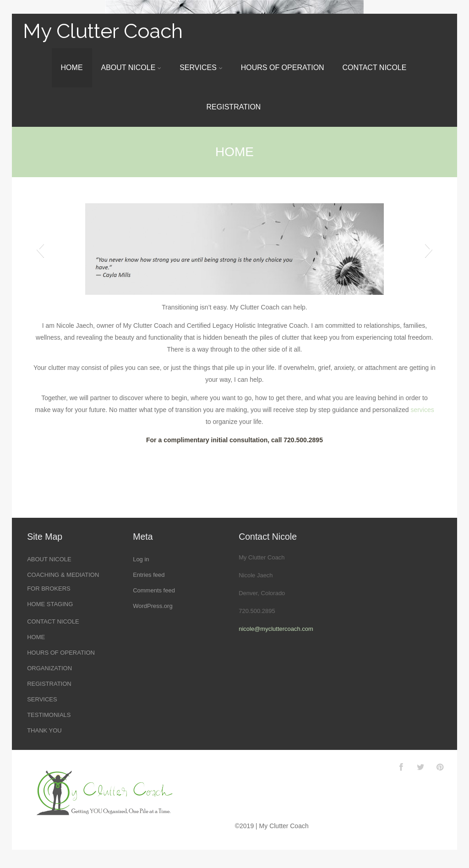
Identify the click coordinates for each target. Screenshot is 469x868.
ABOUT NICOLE (131, 68)
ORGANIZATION (49, 668)
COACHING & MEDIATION (63, 575)
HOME (72, 68)
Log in (141, 559)
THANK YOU (44, 730)
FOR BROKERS (49, 589)
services (422, 410)
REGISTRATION (234, 107)
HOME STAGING (50, 604)
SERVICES (201, 68)
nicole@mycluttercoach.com (276, 629)
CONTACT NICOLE (375, 68)
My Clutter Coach (103, 31)
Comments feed (154, 590)
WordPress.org (153, 606)
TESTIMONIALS (49, 715)
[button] (40, 249)
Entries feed (149, 575)
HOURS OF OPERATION (283, 68)
